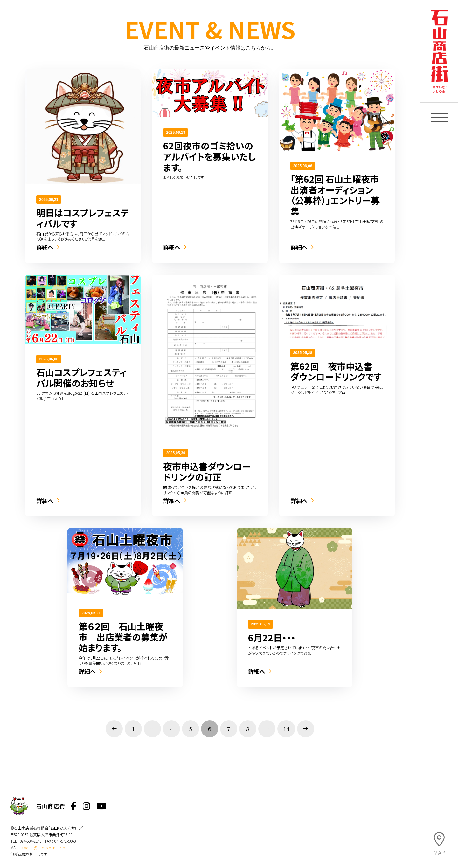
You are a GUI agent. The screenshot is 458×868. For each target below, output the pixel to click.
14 (286, 729)
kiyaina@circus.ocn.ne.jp (43, 847)
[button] (439, 118)
